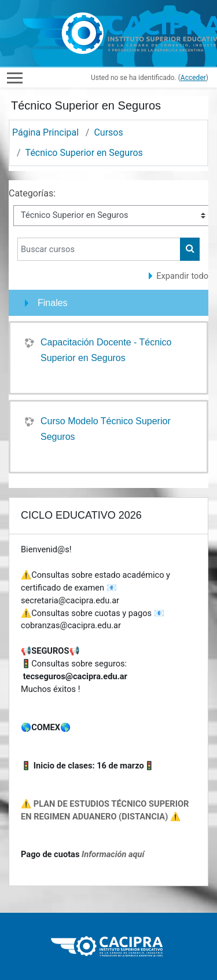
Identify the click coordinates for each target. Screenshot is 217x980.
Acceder (193, 78)
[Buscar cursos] (99, 249)
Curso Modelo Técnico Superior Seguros (106, 429)
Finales (53, 303)
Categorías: (32, 193)
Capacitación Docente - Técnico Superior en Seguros (106, 350)
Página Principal (45, 132)
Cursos (108, 132)
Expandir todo (182, 276)
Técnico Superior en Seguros (84, 153)
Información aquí (113, 854)
